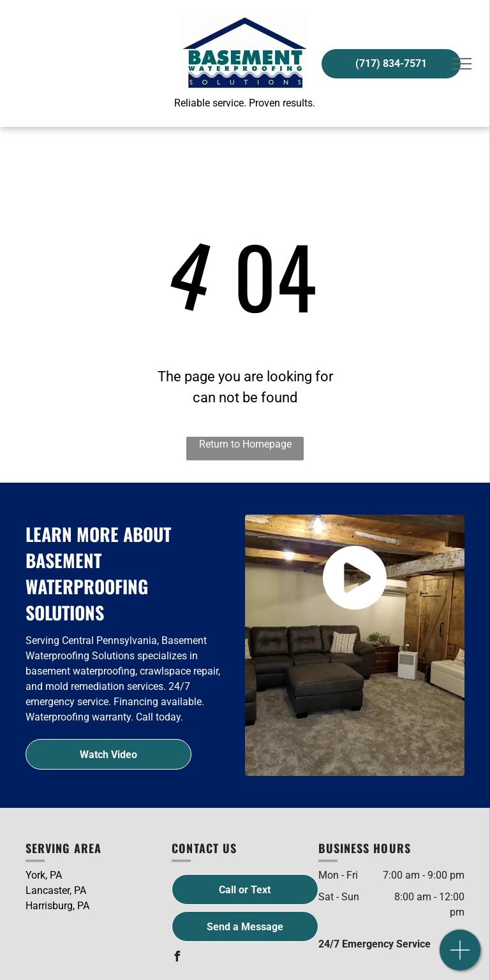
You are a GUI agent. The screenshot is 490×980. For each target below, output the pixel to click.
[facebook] (177, 958)
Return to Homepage (245, 444)
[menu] (462, 64)
